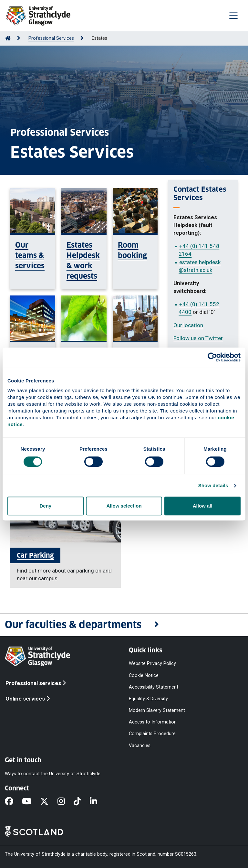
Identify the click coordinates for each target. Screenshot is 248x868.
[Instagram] (66, 802)
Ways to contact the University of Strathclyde (53, 773)
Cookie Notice (144, 675)
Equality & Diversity (148, 698)
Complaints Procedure (152, 734)
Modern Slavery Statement (157, 710)
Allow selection (124, 506)
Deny (45, 506)
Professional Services (51, 38)
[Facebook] (13, 802)
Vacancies (140, 745)
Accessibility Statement (154, 687)
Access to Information (153, 722)
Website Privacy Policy (152, 664)
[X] (49, 802)
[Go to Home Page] (8, 38)
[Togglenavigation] (233, 16)
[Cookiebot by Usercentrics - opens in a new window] (212, 357)
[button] (124, 625)
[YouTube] (31, 802)
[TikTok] (82, 802)
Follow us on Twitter (198, 338)
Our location (188, 325)
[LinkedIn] (98, 802)
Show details (213, 485)
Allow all (203, 506)
